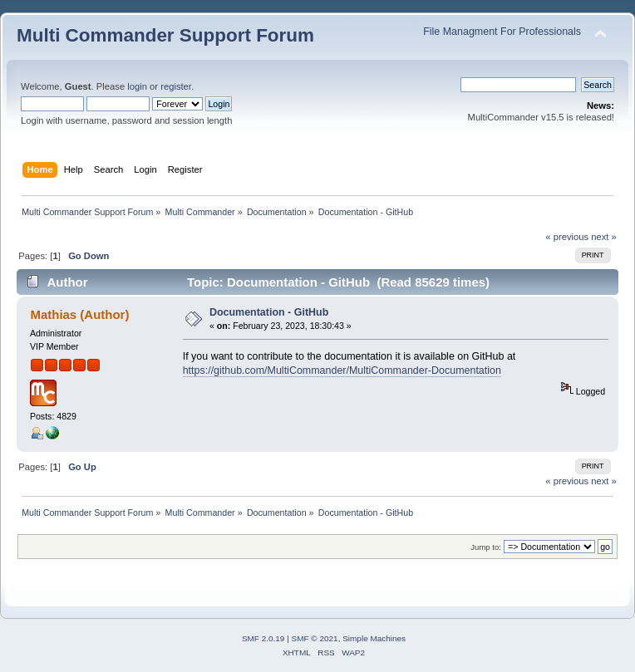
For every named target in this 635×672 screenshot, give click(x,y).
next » (604, 237)
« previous (567, 237)
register (176, 86)
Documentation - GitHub (269, 312)
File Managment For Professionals (502, 32)
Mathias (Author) (79, 314)
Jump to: (486, 547)
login (137, 86)
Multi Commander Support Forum (165, 35)
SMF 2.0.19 (263, 638)
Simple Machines (374, 638)
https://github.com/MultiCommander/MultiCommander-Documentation (342, 370)
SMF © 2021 (315, 638)
